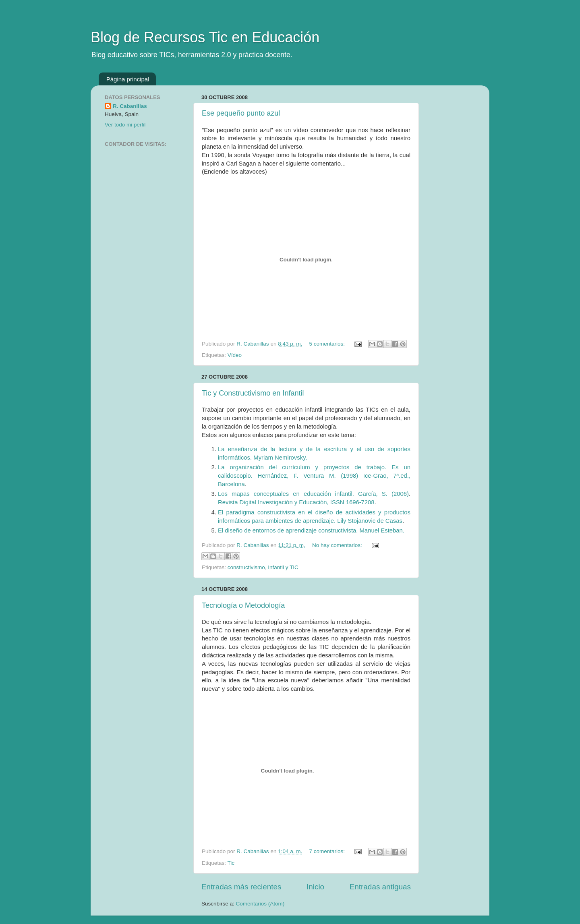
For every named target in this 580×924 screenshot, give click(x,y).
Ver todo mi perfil (125, 125)
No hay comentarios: (338, 545)
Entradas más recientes (241, 887)
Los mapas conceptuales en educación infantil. (288, 494)
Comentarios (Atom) (260, 904)
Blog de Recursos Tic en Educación (205, 37)
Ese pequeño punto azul (241, 113)
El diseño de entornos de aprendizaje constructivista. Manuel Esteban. (311, 530)
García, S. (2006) (383, 494)
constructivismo (246, 567)
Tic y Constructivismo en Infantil (253, 393)
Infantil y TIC (283, 567)
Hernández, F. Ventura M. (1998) (311, 476)
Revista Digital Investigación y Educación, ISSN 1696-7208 (296, 502)
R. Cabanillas (130, 106)
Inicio (315, 887)
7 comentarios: (327, 851)
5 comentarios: (327, 344)
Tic (231, 863)
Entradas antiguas (380, 887)
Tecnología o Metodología (243, 605)
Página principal (128, 79)
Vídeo (235, 355)
